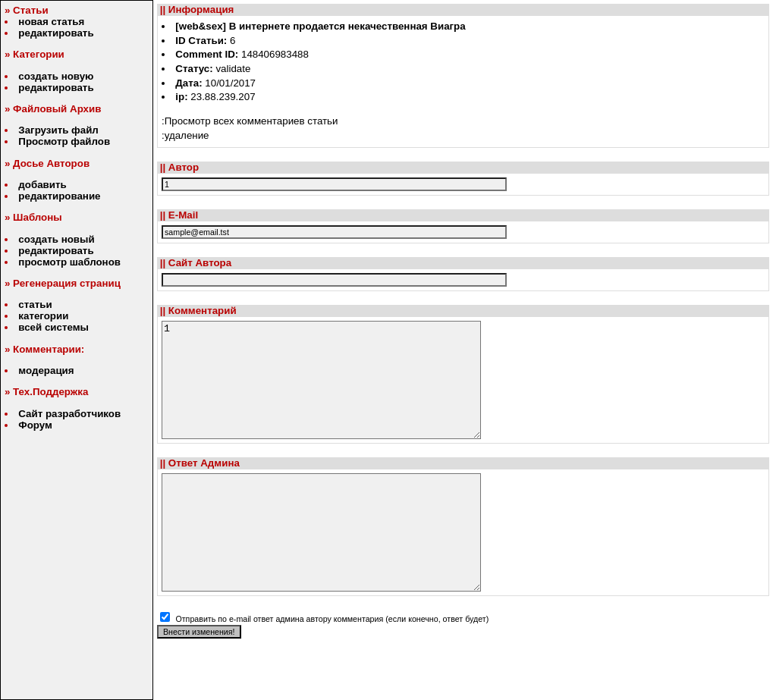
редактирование (59, 196)
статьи (35, 304)
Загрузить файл (58, 130)
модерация (46, 370)
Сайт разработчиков (69, 414)
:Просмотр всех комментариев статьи (250, 121)
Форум (35, 425)
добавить (42, 185)
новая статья (51, 22)
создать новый (56, 239)
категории (43, 316)
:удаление (185, 135)
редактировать (56, 33)
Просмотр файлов (64, 141)
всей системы (53, 327)
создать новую (56, 76)
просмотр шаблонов (69, 262)
